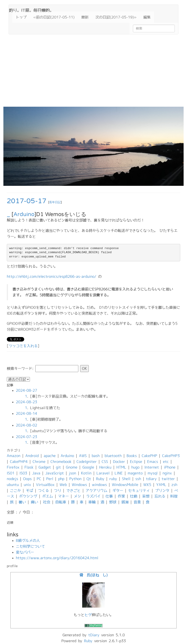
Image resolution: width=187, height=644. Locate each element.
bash (96, 456)
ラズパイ (93, 496)
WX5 (147, 485)
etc (166, 462)
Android (32, 456)
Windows (79, 485)
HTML (121, 467)
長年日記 (55, 202)
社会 (47, 502)
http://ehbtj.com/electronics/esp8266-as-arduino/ (52, 276)
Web (63, 485)
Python (75, 479)
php (61, 479)
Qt (89, 479)
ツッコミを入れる (23, 346)
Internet (152, 467)
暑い (22, 502)
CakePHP (149, 456)
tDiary (94, 635)
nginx (167, 473)
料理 (174, 496)
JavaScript (55, 473)
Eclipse (136, 462)
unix (27, 485)
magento (135, 473)
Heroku (105, 467)
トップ (21, 17)
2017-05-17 (27, 201)
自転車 (61, 502)
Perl (50, 479)
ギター (118, 491)
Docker (119, 462)
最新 (85, 17)
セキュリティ (139, 491)
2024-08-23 (26, 402)
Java (36, 473)
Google (88, 467)
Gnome (72, 467)
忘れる (160, 496)
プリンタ (162, 491)
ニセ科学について (30, 546)
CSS (105, 462)
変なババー (25, 552)
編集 (147, 17)
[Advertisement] (93, 73)
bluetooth (113, 456)
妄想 (146, 496)
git (58, 467)
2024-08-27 (26, 390)
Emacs (153, 462)
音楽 (137, 502)
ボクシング (28, 496)
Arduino (24, 214)
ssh (138, 479)
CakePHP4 (19, 462)
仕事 (109, 496)
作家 (121, 496)
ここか (15, 491)
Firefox (13, 467)
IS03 (23, 473)
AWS (83, 456)
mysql (153, 473)
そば (29, 491)
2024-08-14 (26, 413)
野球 (113, 502)
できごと (73, 491)
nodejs (12, 479)
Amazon (14, 456)
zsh (174, 485)
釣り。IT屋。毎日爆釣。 (31, 10)
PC (39, 479)
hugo (135, 467)
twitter (168, 479)
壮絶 (134, 496)
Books (132, 456)
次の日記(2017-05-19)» (116, 17)
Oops (27, 479)
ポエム (48, 496)
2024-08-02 (26, 425)
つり (58, 491)
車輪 (92, 502)
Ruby (100, 479)
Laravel (103, 473)
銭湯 (125, 502)
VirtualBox (45, 485)
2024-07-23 (26, 437)
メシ (77, 496)
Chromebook (61, 462)
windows (99, 485)
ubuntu (13, 485)
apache (50, 456)
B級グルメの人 (28, 540)
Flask (29, 467)
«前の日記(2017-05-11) (54, 17)
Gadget (45, 467)
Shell (126, 479)
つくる (43, 491)
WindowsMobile (125, 485)
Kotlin (86, 473)
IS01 (11, 473)
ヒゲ (88, 615)
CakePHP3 (171, 456)
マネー (63, 496)
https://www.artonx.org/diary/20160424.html (57, 558)
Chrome (39, 462)
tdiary (151, 479)
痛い (34, 502)
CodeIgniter (87, 462)
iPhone (170, 467)
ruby (113, 479)
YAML (161, 485)
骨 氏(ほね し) (93, 575)
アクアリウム (96, 491)
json (72, 473)
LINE (119, 473)
